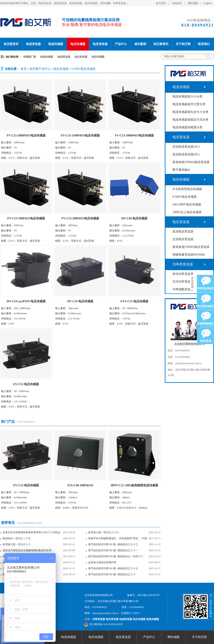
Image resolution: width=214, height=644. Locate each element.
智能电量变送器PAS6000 (189, 255)
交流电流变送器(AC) (186, 147)
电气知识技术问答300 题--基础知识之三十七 (113, 568)
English (207, 3)
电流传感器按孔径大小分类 (190, 112)
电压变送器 (100, 44)
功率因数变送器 (183, 289)
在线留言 (177, 3)
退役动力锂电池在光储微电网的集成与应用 (27, 550)
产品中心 (121, 44)
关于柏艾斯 (183, 44)
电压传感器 (78, 44)
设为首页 (161, 3)
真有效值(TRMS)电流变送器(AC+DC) (191, 163)
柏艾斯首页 (11, 44)
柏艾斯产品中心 (40, 69)
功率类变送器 (183, 264)
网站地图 (193, 3)
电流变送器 (33, 44)
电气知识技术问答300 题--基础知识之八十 (112, 574)
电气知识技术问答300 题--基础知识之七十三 (113, 544)
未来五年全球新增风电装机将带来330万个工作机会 (31, 532)
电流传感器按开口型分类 (189, 104)
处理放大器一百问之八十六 (104, 532)
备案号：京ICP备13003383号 (143, 595)
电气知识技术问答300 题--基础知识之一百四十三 (116, 556)
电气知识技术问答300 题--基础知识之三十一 (113, 550)
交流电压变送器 (183, 239)
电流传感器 (56, 44)
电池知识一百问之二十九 (17, 538)
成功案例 (140, 44)
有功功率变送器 (183, 274)
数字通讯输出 (181, 170)
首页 (24, 69)
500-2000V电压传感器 (187, 204)
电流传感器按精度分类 (187, 127)
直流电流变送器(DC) (186, 154)
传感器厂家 (30, 57)
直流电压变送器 (183, 231)
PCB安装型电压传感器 (187, 189)
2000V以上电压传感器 (187, 212)
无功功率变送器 (183, 282)
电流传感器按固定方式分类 (190, 120)
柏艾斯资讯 (161, 44)
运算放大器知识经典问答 (102, 562)
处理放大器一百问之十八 (17, 544)
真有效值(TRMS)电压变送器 (191, 247)
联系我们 (204, 44)
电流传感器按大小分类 (187, 97)
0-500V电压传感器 (84, 69)
